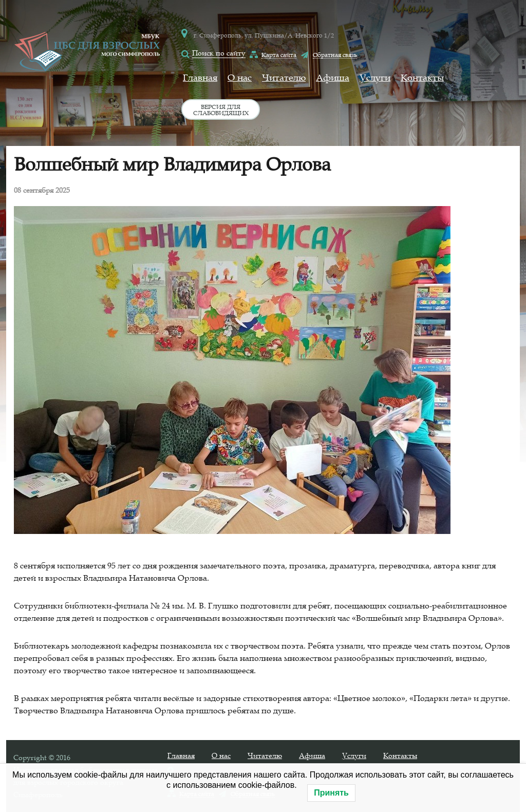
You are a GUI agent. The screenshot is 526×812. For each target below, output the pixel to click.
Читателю (284, 78)
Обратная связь (335, 54)
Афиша (333, 78)
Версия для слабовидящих (221, 109)
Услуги (375, 78)
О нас (240, 78)
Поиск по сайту (219, 53)
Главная (200, 78)
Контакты (422, 78)
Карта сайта (279, 54)
